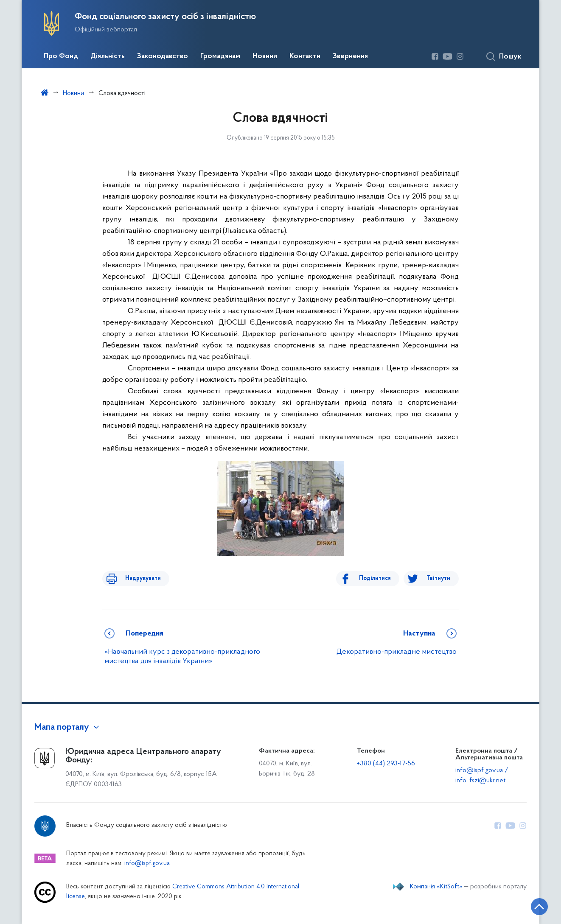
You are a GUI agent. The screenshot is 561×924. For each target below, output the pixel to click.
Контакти (305, 56)
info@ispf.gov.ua (147, 864)
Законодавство (163, 56)
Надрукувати (137, 578)
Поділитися (381, 578)
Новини (265, 56)
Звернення (350, 56)
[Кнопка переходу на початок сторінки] (529, 905)
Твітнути (438, 578)
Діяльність (108, 56)
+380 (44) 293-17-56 (386, 764)
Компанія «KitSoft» (436, 887)
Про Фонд (61, 56)
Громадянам (220, 56)
